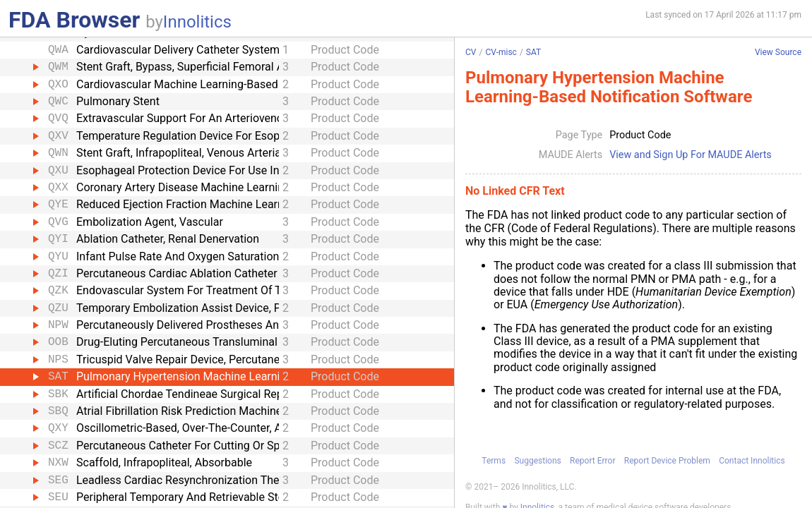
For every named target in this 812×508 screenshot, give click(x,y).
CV (471, 52)
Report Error (592, 460)
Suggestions (537, 460)
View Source (778, 53)
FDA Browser (74, 20)
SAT (533, 52)
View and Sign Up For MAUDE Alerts (691, 155)
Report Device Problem (667, 460)
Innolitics (197, 22)
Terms (494, 460)
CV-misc (501, 52)
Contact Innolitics (752, 460)
